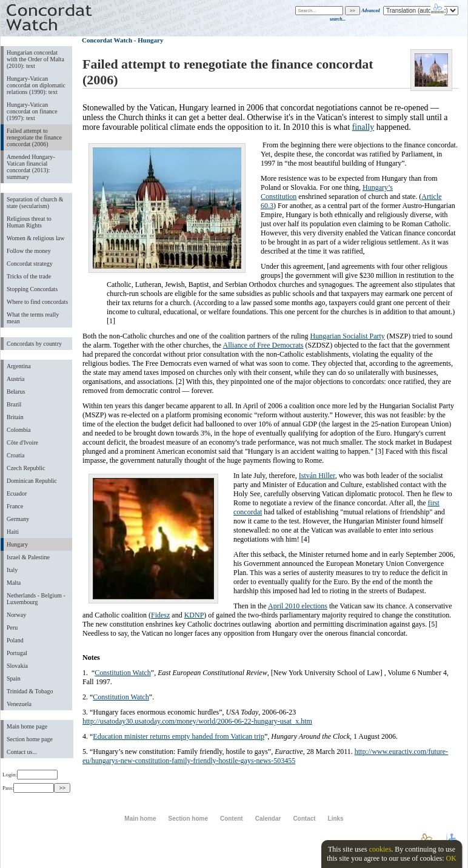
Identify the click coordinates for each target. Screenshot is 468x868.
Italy (12, 570)
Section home (188, 819)
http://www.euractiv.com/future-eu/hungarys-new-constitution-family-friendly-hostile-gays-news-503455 (265, 756)
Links (336, 819)
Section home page (30, 739)
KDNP (194, 615)
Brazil (14, 404)
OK (451, 858)
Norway (16, 615)
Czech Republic (26, 468)
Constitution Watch (122, 673)
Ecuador (17, 493)
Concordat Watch (107, 40)
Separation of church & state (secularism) (35, 203)
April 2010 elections (298, 606)
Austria (15, 379)
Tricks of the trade (29, 276)
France (15, 506)
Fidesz (160, 615)
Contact (304, 819)
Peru (12, 627)
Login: (30, 775)
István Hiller (317, 476)
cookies (380, 849)
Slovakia (17, 666)
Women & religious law (35, 238)
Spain (14, 678)
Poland (15, 640)
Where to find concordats (37, 302)
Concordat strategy (30, 264)
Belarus (16, 392)
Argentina (19, 366)
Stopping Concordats (32, 289)
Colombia (18, 430)
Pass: (28, 788)
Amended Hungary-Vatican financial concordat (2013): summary (31, 167)
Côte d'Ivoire (22, 442)
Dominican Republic (32, 481)
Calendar (268, 819)
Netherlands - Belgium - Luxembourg (36, 599)
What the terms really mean (33, 318)
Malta (14, 583)
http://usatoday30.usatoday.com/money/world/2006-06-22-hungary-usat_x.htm (197, 721)
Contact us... (22, 752)
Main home (140, 819)
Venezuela (19, 704)
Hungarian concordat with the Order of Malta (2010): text (35, 59)
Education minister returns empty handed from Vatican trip (179, 736)
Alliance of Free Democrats (263, 345)
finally (363, 127)
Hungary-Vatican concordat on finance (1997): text (32, 111)
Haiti (13, 532)
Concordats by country (34, 344)
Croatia (15, 455)
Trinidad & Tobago (30, 691)
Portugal (17, 653)
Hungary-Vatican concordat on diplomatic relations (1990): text (36, 85)
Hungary (17, 544)
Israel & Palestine (28, 557)
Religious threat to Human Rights (29, 222)
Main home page (27, 726)
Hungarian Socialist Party (348, 336)
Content (232, 819)
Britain (15, 417)
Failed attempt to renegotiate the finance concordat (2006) (34, 137)
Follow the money (29, 251)
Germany (18, 519)
